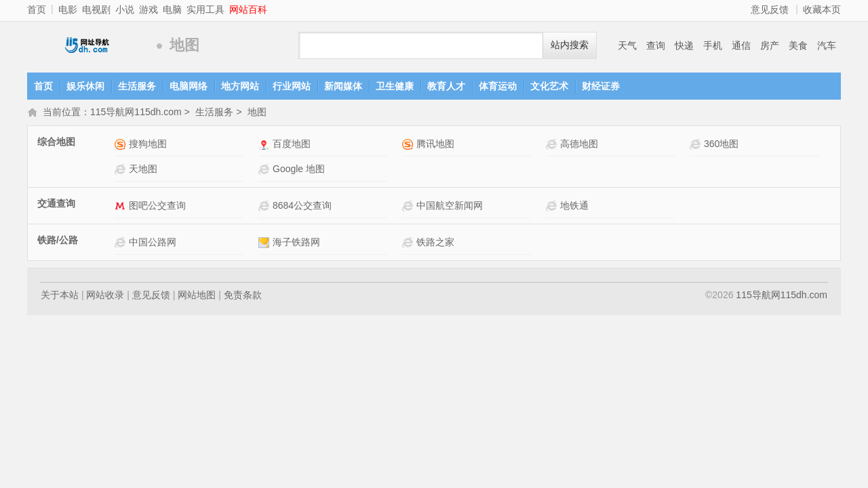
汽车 (827, 45)
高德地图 (579, 145)
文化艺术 (549, 86)
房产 (770, 45)
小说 (125, 9)
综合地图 (56, 143)
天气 (627, 45)
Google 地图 (299, 170)
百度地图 (292, 145)
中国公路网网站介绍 (122, 244)
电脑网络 (189, 86)
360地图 (721, 145)
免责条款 (243, 296)
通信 (741, 45)
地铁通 (574, 207)
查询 (656, 45)
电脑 (172, 9)
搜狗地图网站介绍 (122, 145)
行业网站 (292, 86)
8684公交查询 (302, 207)
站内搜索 (570, 45)
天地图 (143, 170)
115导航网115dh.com (88, 46)
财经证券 (601, 86)
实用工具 (205, 9)
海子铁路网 (296, 243)
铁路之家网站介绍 (409, 244)
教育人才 (446, 86)
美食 (798, 45)
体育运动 (498, 86)
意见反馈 (770, 9)
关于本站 (60, 296)
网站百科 (248, 9)
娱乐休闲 (85, 86)
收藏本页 (822, 9)
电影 (68, 9)
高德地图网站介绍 (553, 145)
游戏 (149, 9)
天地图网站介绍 (122, 170)
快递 (684, 45)
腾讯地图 (435, 145)
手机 (713, 45)
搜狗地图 (148, 145)
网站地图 (197, 296)
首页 (37, 9)
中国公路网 (153, 243)
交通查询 (56, 205)
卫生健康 (395, 86)
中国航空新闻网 (450, 207)
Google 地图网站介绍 (265, 170)
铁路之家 (435, 243)
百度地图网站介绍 (265, 145)
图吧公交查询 (157, 207)
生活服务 (137, 86)
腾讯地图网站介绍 (409, 145)
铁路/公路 (58, 241)
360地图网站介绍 (697, 145)
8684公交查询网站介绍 (265, 207)
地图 (257, 113)
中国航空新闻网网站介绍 (409, 207)
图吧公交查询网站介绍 (122, 207)
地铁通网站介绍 (553, 207)
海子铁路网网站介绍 (265, 244)
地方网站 (240, 86)
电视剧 (96, 9)
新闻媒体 (343, 86)
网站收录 (105, 296)
